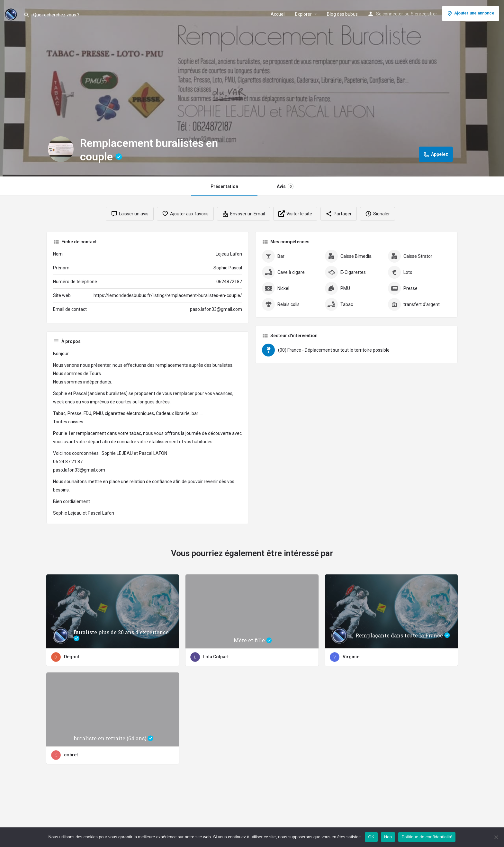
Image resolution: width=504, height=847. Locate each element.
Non (388, 837)
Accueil (278, 14)
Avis (285, 186)
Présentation (224, 186)
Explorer (303, 14)
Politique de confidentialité (427, 837)
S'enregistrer (424, 14)
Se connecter (390, 14)
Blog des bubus (342, 14)
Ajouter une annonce (471, 14)
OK (371, 837)
